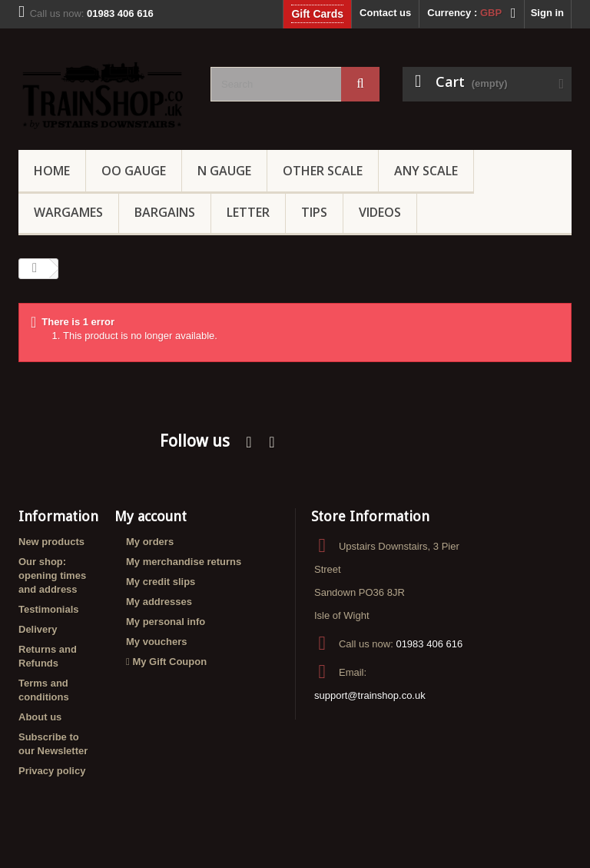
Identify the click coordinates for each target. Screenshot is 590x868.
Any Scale (426, 171)
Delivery (38, 629)
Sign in (547, 13)
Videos (380, 212)
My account (151, 516)
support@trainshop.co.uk (370, 695)
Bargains (165, 212)
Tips (314, 212)
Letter (248, 212)
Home (52, 171)
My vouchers (156, 642)
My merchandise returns (184, 562)
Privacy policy (52, 771)
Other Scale (323, 171)
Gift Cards (317, 14)
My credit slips (161, 582)
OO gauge (134, 171)
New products (51, 542)
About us (40, 717)
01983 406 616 (429, 644)
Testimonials (49, 609)
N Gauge (224, 171)
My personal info (166, 622)
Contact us (385, 13)
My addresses (159, 602)
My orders (150, 542)
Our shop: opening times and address (52, 575)
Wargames (68, 212)
